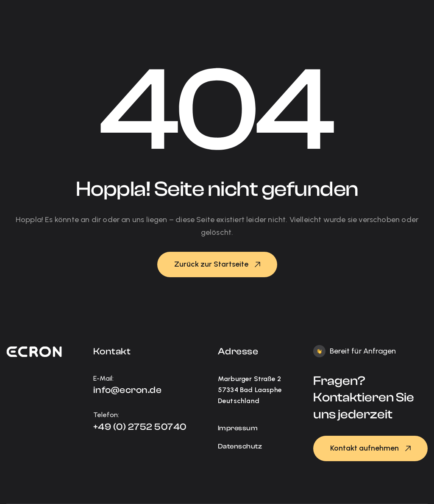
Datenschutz (240, 446)
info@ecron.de (128, 390)
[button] (217, 265)
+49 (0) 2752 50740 (140, 427)
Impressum (238, 428)
